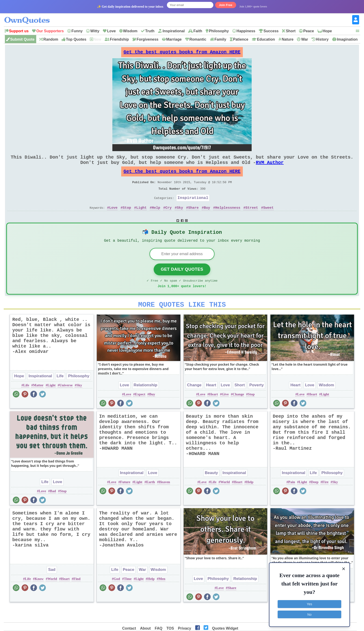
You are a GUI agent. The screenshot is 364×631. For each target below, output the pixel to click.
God (117, 594)
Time (128, 594)
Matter (38, 400)
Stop (127, 218)
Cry (168, 218)
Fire (325, 497)
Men (162, 594)
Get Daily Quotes (182, 282)
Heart (211, 400)
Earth (151, 497)
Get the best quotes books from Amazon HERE (182, 53)
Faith (198, 31)
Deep (315, 497)
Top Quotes (76, 39)
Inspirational (174, 31)
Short (291, 31)
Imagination (347, 39)
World (225, 497)
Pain (292, 497)
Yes (310, 603)
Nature (288, 39)
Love (111, 31)
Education (266, 39)
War (305, 39)
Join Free (226, 5)
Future (125, 497)
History (322, 39)
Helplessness (228, 218)
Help (156, 218)
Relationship (146, 400)
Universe (66, 400)
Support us (19, 31)
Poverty (257, 400)
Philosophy (219, 31)
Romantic (198, 39)
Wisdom (130, 31)
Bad (53, 506)
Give (225, 410)
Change (194, 400)
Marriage (174, 39)
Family (220, 39)
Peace (309, 31)
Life (60, 391)
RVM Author (270, 167)
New (97, 39)
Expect (140, 410)
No (309, 614)
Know (39, 594)
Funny (77, 31)
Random (51, 39)
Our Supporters (50, 31)
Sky (180, 218)
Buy (207, 218)
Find (77, 594)
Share (193, 218)
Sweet (268, 218)
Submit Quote (22, 39)
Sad (52, 585)
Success (271, 31)
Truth (150, 31)
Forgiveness (147, 39)
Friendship (119, 39)
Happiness (246, 31)
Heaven (164, 497)
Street (252, 218)
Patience (241, 39)
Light (141, 218)
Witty (95, 31)
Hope (327, 31)
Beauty (211, 488)
